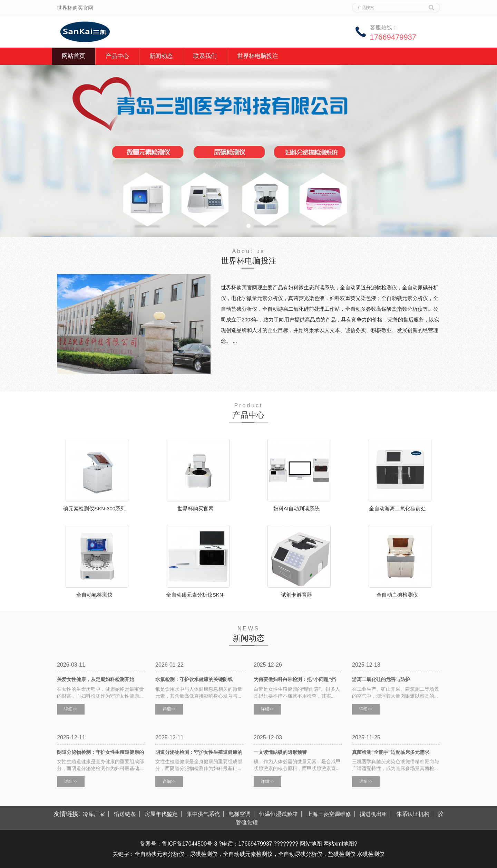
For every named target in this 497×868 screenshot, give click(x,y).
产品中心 (117, 56)
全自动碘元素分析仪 (159, 854)
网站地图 (311, 844)
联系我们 (205, 56)
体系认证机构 (413, 814)
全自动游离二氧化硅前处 (397, 508)
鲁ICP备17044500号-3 (189, 844)
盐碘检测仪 (342, 854)
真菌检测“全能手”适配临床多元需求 (391, 752)
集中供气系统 (203, 814)
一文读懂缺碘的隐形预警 (280, 752)
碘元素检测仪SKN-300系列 (94, 508)
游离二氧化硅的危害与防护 (381, 680)
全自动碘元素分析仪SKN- (196, 595)
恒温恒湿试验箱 (279, 814)
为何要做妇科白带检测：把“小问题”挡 (295, 680)
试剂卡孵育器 (296, 595)
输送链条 (125, 814)
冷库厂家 (94, 814)
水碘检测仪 (371, 854)
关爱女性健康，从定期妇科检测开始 (96, 680)
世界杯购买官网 (196, 508)
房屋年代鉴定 (161, 814)
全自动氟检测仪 (94, 595)
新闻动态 (161, 56)
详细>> (71, 709)
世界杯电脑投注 (258, 56)
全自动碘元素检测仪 (248, 854)
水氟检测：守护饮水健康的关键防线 (194, 680)
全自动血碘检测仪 (397, 595)
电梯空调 (240, 814)
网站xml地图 (339, 844)
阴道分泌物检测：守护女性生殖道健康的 (100, 752)
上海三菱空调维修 (329, 814)
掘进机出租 (373, 814)
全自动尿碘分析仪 (300, 854)
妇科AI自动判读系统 (296, 508)
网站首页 (74, 56)
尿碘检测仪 (204, 854)
